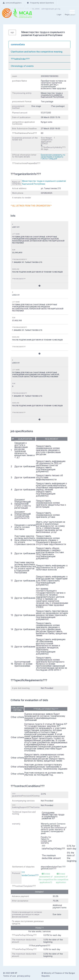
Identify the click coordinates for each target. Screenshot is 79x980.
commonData (18, 44)
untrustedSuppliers (12, 3)
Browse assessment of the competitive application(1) (46, 878)
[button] (39, 286)
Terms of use (9, 976)
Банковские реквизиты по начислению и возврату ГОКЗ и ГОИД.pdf (53, 157)
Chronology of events (22, 66)
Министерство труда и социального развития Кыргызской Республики (44, 182)
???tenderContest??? (30, 874)
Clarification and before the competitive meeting (37, 52)
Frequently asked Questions (41, 3)
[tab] (39, 45)
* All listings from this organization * (31, 206)
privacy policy (24, 976)
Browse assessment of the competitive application (61, 878)
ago (12, 32)
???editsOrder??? (20, 59)
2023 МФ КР (11, 973)
